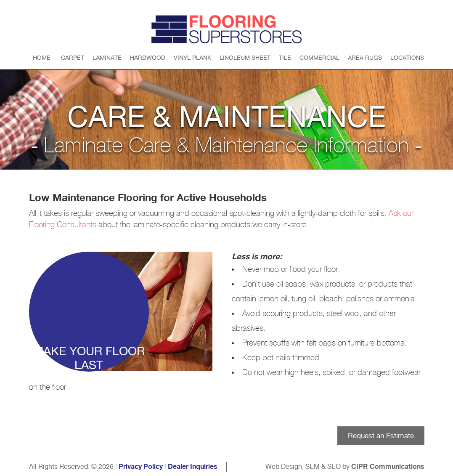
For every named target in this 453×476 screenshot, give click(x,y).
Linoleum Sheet (245, 58)
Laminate (107, 58)
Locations (407, 58)
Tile (285, 58)
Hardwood (148, 58)
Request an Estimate (381, 436)
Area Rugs (365, 58)
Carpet (73, 58)
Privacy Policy (141, 467)
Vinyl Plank (192, 58)
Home (42, 58)
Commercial (319, 58)
